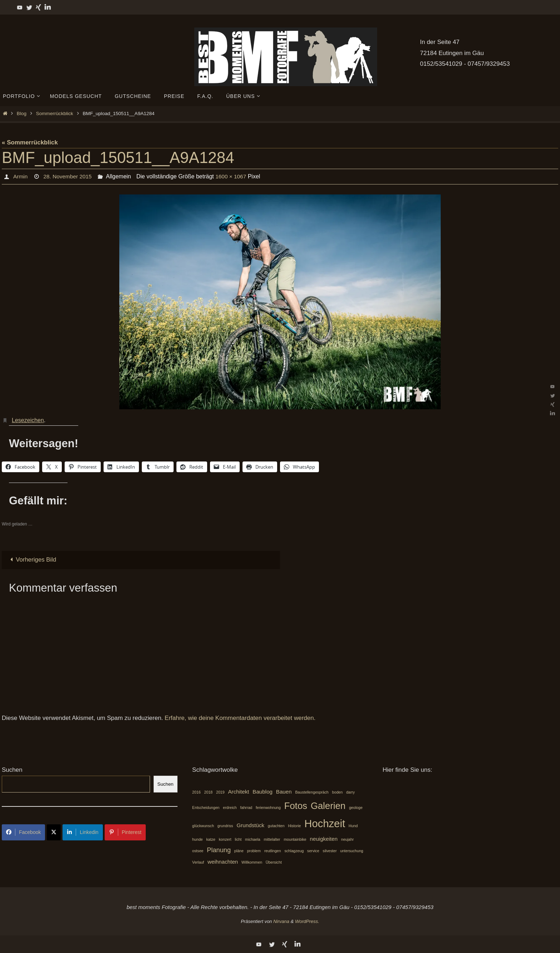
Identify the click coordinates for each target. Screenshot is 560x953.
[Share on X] (54, 832)
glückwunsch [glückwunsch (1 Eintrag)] (203, 826)
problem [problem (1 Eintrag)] (254, 851)
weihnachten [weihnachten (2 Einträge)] (223, 862)
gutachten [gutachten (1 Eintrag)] (276, 826)
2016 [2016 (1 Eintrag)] (196, 792)
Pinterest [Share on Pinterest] (125, 832)
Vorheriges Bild (32, 560)
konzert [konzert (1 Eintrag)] (225, 839)
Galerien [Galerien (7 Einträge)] (328, 806)
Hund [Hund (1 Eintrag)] (353, 826)
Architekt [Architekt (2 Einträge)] (238, 792)
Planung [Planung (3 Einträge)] (219, 850)
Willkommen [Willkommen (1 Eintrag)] (252, 862)
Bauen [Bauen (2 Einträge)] (284, 792)
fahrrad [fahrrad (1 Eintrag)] (246, 808)
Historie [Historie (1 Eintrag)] (294, 826)
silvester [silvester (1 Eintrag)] (330, 851)
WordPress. (307, 921)
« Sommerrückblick (30, 142)
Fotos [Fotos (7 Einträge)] (296, 806)
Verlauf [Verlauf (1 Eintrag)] (198, 862)
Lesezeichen (28, 420)
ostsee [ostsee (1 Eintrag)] (198, 851)
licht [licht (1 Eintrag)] (238, 839)
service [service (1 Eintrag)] (313, 851)
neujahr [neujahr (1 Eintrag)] (347, 839)
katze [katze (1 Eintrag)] (211, 839)
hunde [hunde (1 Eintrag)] (197, 839)
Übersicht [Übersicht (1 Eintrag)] (274, 862)
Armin (20, 176)
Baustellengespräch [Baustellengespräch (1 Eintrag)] (312, 792)
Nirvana (281, 921)
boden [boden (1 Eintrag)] (337, 792)
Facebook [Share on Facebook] (23, 832)
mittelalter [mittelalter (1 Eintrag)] (272, 839)
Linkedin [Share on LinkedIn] (82, 832)
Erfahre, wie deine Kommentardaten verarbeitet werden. (240, 718)
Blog (22, 113)
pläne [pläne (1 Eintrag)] (239, 851)
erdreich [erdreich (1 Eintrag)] (230, 808)
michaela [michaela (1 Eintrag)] (253, 839)
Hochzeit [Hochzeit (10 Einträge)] (325, 823)
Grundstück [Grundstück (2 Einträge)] (250, 825)
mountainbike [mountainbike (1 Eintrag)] (295, 839)
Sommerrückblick (55, 113)
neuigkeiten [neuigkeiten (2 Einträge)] (324, 839)
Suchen (12, 770)
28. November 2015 (69, 176)
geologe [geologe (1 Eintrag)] (356, 808)
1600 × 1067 (233, 176)
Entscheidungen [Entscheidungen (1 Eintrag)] (206, 808)
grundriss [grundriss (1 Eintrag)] (225, 826)
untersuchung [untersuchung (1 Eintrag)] (352, 851)
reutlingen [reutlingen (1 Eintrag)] (273, 851)
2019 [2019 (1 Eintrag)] (220, 792)
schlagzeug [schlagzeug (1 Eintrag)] (294, 851)
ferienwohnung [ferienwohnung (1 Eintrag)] (268, 808)
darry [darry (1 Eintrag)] (350, 792)
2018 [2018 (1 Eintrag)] (209, 792)
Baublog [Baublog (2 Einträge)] (262, 792)
